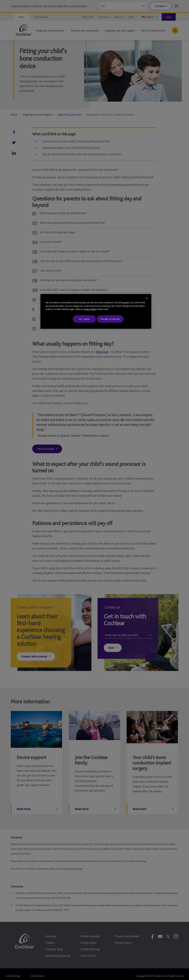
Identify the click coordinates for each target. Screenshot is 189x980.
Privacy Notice (90, 309)
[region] (96, 311)
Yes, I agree (84, 319)
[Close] (147, 298)
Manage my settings (110, 319)
